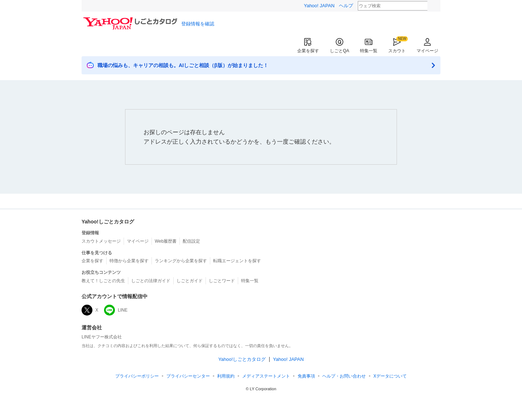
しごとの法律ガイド (151, 281)
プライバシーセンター (188, 376)
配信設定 (191, 241)
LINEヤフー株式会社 (102, 337)
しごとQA (339, 46)
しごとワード (222, 281)
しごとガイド (190, 281)
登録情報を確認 (198, 24)
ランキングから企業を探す (181, 261)
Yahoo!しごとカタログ (242, 359)
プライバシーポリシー (137, 376)
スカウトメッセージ (101, 241)
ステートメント (266, 376)
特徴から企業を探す (129, 261)
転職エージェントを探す (237, 261)
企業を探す (308, 46)
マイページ (427, 46)
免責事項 (306, 376)
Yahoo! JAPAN (319, 6)
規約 (226, 376)
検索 (432, 6)
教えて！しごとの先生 (103, 281)
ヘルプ (346, 6)
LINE (116, 310)
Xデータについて (390, 376)
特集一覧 (369, 46)
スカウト (397, 46)
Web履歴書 (166, 241)
